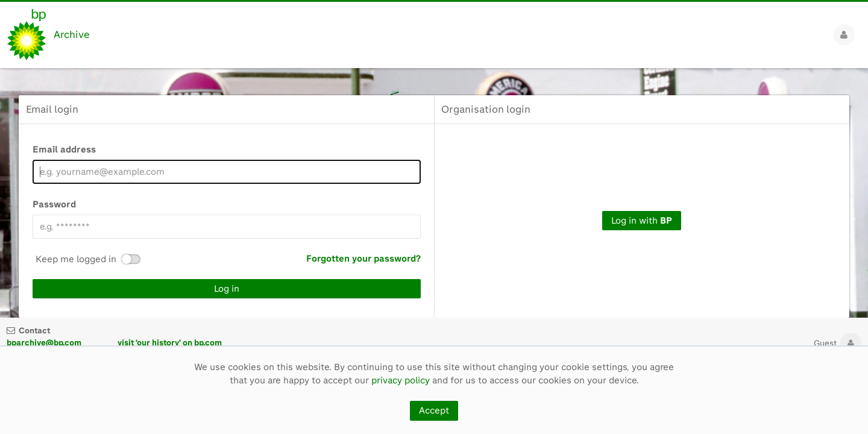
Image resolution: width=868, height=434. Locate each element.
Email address (64, 149)
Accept (434, 410)
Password (54, 204)
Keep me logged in (76, 259)
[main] (434, 193)
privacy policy (401, 380)
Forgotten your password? (363, 259)
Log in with (642, 221)
